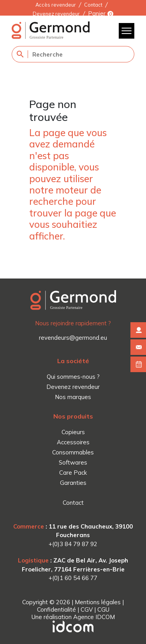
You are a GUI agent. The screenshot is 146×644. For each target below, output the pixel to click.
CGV (87, 609)
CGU (103, 609)
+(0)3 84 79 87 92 (73, 544)
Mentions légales (98, 602)
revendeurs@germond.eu (73, 338)
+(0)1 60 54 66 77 (73, 578)
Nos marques (73, 397)
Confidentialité (56, 609)
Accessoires (73, 442)
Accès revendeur (56, 5)
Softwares (73, 462)
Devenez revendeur (56, 14)
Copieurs (73, 432)
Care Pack (73, 473)
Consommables (73, 452)
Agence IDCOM (94, 617)
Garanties (73, 483)
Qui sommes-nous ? (73, 377)
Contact (93, 5)
